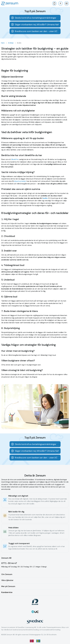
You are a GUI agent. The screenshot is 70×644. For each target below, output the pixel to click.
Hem (3, 43)
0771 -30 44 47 (9, 563)
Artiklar (11, 43)
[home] (10, 3)
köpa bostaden (20, 181)
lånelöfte (15, 159)
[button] (67, 3)
